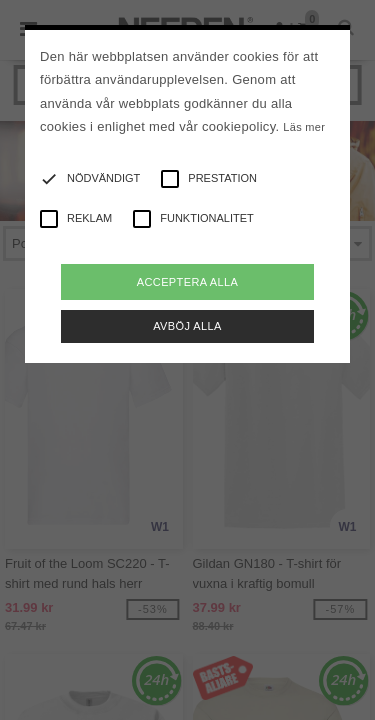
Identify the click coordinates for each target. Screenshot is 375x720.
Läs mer (304, 127)
